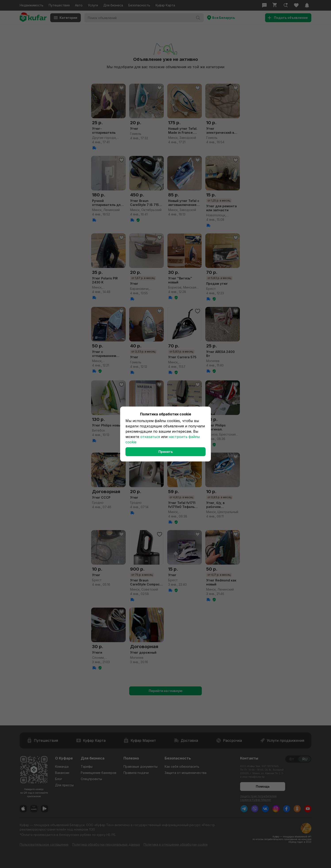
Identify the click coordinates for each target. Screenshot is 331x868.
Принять (166, 452)
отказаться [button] (150, 437)
